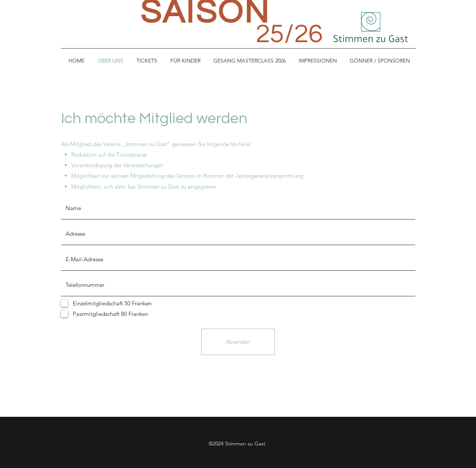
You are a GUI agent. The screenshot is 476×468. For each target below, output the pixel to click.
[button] (185, 61)
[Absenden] (238, 342)
